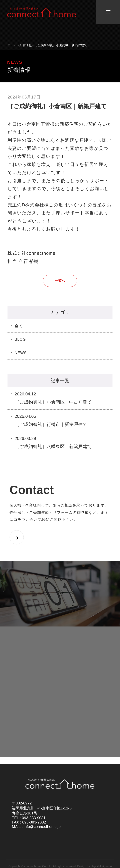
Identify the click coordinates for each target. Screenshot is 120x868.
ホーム (12, 45)
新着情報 (25, 45)
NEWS (21, 353)
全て (19, 326)
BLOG (20, 339)
